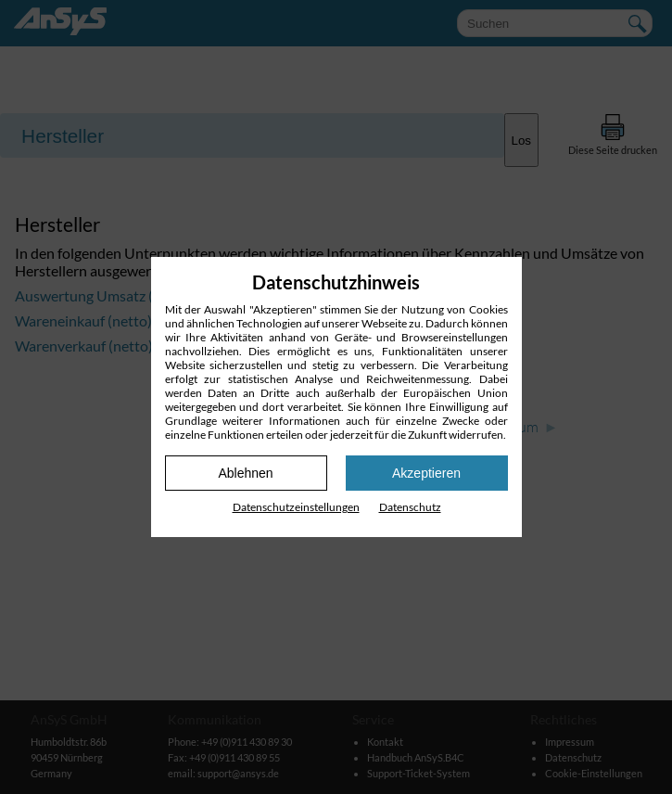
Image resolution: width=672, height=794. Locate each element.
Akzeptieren (426, 473)
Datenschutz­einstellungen (296, 507)
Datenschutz (410, 507)
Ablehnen (245, 473)
